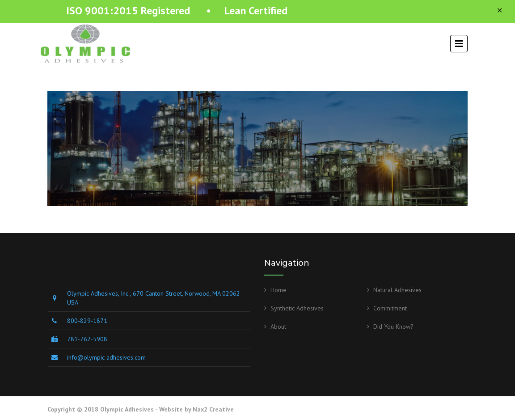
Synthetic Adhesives (297, 308)
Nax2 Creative (213, 409)
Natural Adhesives (397, 290)
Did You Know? (393, 327)
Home (279, 290)
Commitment (390, 308)
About (278, 327)
